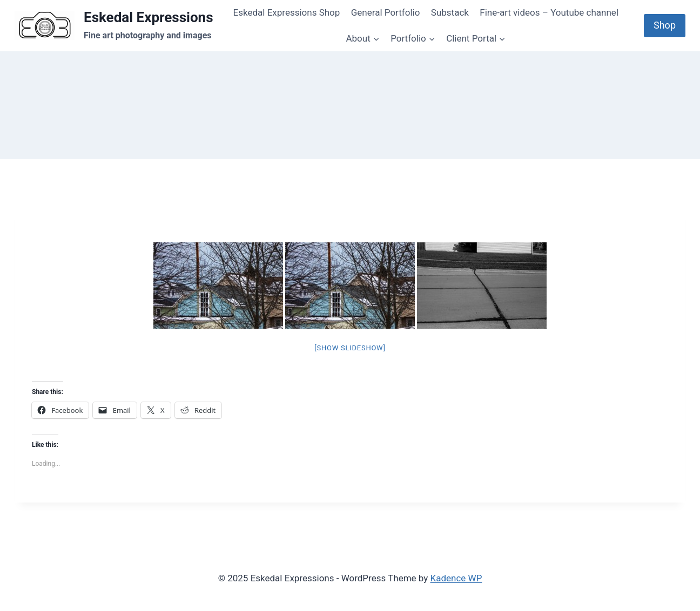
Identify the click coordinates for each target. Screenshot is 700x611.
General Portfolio (386, 12)
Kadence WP (456, 578)
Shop (665, 25)
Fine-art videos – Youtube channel (549, 12)
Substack (450, 12)
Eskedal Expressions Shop (287, 12)
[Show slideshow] (350, 348)
